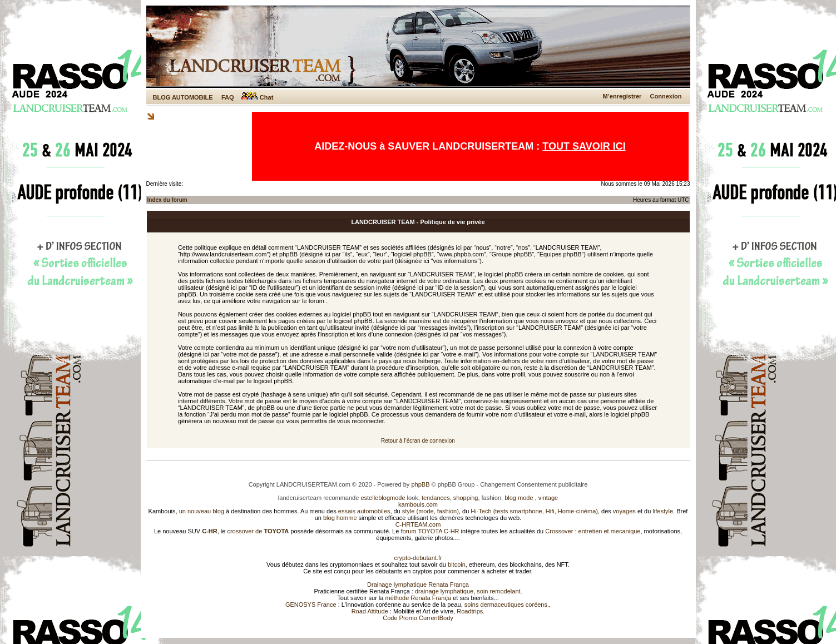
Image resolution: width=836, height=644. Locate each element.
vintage (548, 498)
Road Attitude (370, 611)
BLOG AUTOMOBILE (183, 97)
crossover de (257, 531)
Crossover (559, 531)
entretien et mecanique (610, 531)
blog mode (519, 498)
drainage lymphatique (444, 591)
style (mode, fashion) (431, 511)
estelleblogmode (383, 498)
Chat (257, 97)
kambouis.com (418, 504)
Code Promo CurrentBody (418, 618)
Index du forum (167, 200)
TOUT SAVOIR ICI (584, 146)
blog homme (340, 518)
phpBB (420, 484)
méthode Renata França (418, 598)
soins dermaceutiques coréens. (507, 605)
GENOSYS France (311, 605)
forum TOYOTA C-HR (430, 531)
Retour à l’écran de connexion (418, 441)
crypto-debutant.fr (418, 558)
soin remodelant (498, 591)
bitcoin (457, 564)
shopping (466, 498)
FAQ (228, 97)
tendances (436, 498)
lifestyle (663, 511)
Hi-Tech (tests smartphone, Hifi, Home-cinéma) (534, 511)
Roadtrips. (471, 611)
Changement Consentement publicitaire (534, 484)
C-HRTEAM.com (418, 524)
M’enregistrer (622, 96)
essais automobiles (364, 511)
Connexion (666, 96)
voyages (624, 511)
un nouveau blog (202, 511)
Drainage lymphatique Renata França (418, 584)
